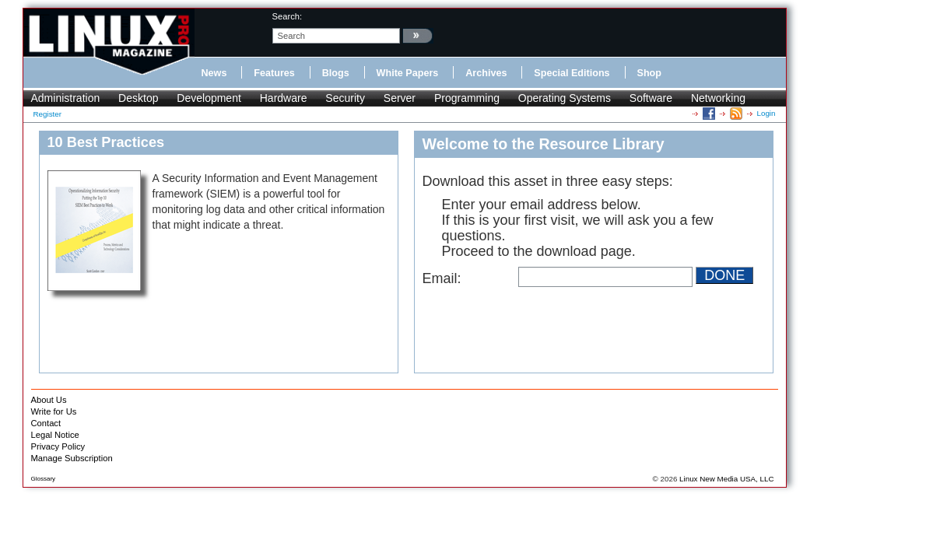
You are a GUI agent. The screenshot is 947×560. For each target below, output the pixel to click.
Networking (718, 98)
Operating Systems (565, 98)
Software (651, 98)
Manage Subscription (72, 458)
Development (209, 98)
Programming (467, 98)
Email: (442, 278)
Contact (46, 423)
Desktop (138, 98)
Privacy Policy (58, 446)
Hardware (284, 98)
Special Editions (572, 73)
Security (345, 98)
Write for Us (54, 411)
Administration (66, 98)
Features (274, 73)
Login (766, 113)
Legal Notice (55, 435)
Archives (486, 73)
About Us (49, 400)
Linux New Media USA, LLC (726, 479)
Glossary (44, 479)
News (214, 73)
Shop (649, 73)
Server (400, 98)
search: (288, 16)
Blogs (336, 73)
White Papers (408, 73)
